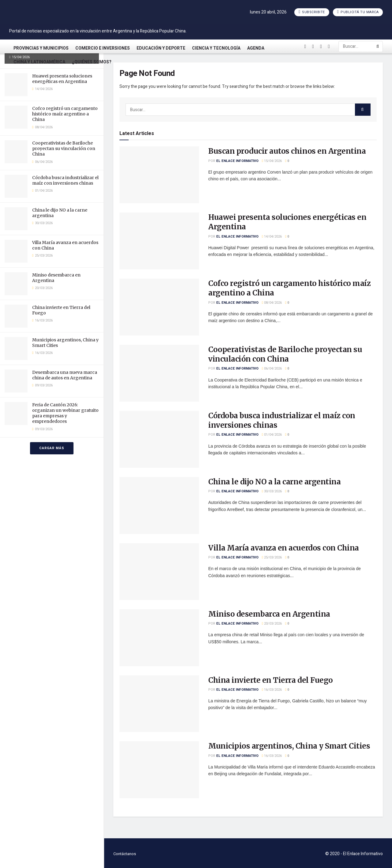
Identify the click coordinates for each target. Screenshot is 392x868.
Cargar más (52, 448)
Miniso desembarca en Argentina (269, 614)
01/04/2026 (272, 435)
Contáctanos (125, 854)
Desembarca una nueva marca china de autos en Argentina (65, 375)
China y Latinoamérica (39, 62)
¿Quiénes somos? (92, 62)
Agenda (256, 48)
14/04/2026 (272, 237)
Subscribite (312, 12)
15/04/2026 (272, 161)
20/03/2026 (272, 624)
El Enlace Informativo (237, 161)
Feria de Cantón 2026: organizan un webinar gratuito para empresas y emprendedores (65, 413)
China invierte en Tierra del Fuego (271, 680)
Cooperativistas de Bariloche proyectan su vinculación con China (64, 148)
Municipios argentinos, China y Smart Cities (289, 746)
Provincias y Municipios (41, 48)
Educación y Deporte (161, 48)
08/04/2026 (272, 303)
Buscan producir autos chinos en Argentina (287, 151)
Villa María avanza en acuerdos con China (284, 548)
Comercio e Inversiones (103, 48)
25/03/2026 (272, 557)
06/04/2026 (272, 368)
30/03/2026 (272, 491)
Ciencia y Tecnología (216, 48)
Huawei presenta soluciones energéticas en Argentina (62, 79)
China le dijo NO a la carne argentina (274, 482)
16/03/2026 (272, 690)
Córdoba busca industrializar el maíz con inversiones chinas (65, 180)
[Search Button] (378, 47)
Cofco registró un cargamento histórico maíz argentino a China (65, 114)
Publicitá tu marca (358, 12)
